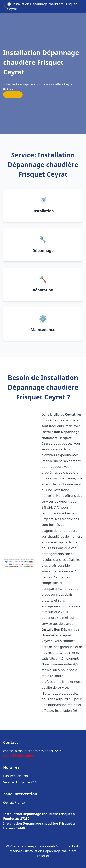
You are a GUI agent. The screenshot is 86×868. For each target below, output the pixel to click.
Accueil (9, 756)
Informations (25, 756)
